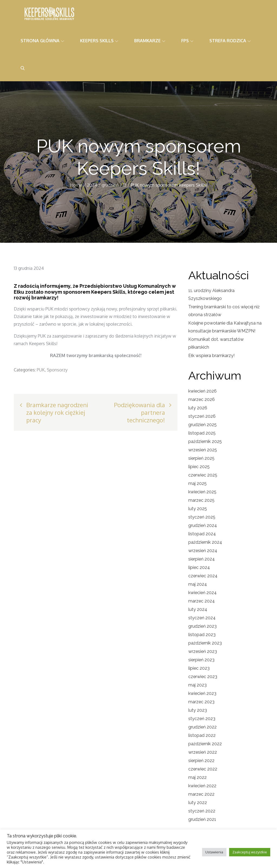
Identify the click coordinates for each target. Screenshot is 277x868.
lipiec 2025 (199, 467)
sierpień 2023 (201, 660)
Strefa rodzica (230, 41)
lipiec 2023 (199, 668)
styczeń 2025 (202, 517)
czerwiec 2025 (203, 475)
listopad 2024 (202, 534)
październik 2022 (205, 744)
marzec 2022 (201, 794)
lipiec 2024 (199, 567)
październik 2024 (205, 542)
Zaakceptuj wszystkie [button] (250, 852)
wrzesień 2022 (203, 752)
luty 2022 (198, 803)
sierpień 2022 (201, 761)
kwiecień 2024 (202, 593)
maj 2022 (197, 777)
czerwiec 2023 (203, 677)
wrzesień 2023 (203, 651)
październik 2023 (205, 643)
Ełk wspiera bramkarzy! (211, 356)
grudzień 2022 (202, 727)
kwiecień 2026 (202, 391)
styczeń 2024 (202, 618)
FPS (187, 41)
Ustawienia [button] (214, 852)
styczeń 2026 (202, 416)
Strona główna (42, 41)
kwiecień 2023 (202, 693)
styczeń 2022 (202, 811)
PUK (41, 370)
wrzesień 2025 (203, 450)
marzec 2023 (201, 702)
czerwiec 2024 (203, 576)
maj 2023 (197, 685)
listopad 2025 (202, 433)
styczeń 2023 (202, 719)
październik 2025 (205, 441)
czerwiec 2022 (203, 769)
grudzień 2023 (202, 626)
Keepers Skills (99, 41)
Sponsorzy (57, 370)
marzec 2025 (201, 500)
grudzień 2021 (202, 819)
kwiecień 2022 (202, 786)
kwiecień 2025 (202, 492)
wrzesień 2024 (203, 551)
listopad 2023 (202, 635)
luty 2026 (198, 408)
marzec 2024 (202, 601)
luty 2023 (198, 710)
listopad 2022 (202, 735)
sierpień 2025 (201, 458)
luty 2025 (198, 509)
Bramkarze (150, 41)
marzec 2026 (202, 399)
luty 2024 (198, 609)
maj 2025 (197, 483)
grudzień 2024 (203, 525)
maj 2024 (198, 584)
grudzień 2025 (202, 425)
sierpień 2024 (202, 559)
